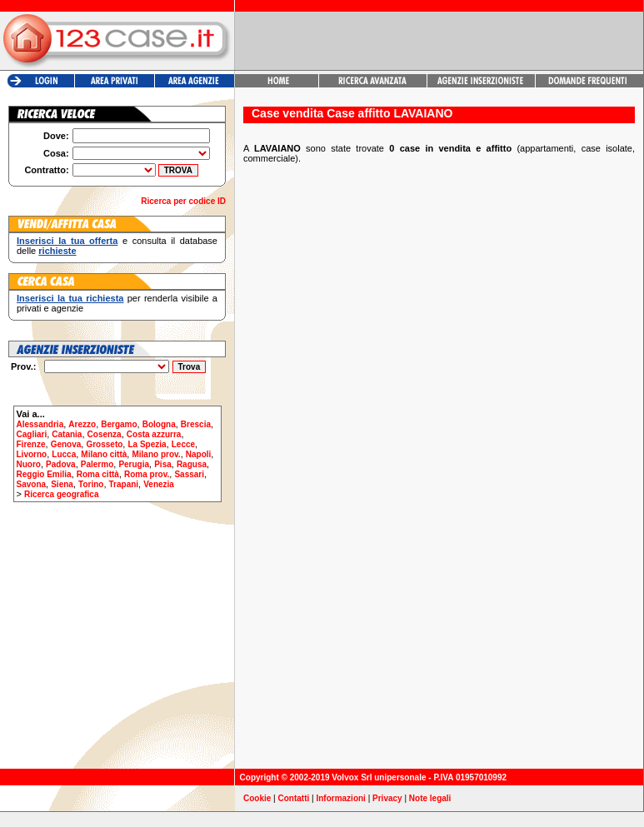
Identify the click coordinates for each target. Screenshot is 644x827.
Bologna (159, 424)
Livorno (32, 454)
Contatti (294, 798)
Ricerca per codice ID (183, 201)
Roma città (98, 474)
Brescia (196, 424)
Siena (62, 484)
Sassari (189, 474)
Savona (32, 484)
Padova (61, 464)
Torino (91, 484)
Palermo (97, 464)
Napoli (199, 454)
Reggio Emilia (44, 474)
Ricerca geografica (62, 494)
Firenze (31, 444)
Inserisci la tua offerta (67, 241)
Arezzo (82, 424)
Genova (66, 444)
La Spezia (147, 444)
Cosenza (105, 434)
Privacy (387, 798)
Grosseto (104, 444)
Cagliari (32, 434)
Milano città (104, 454)
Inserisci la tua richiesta (70, 298)
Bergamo (119, 424)
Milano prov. (156, 454)
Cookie (257, 798)
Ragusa (192, 464)
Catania (67, 434)
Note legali (430, 798)
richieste (57, 251)
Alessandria (40, 424)
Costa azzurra (154, 434)
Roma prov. (147, 474)
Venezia (159, 484)
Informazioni (340, 798)
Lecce (183, 444)
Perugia (134, 464)
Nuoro (29, 464)
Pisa (163, 464)
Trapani (124, 484)
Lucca (64, 454)
